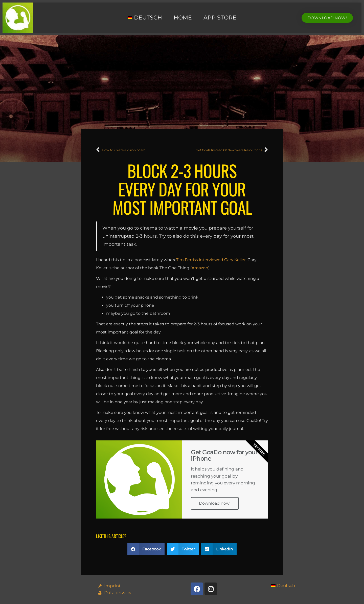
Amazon (200, 268)
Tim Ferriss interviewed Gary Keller (211, 260)
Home (183, 18)
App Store (220, 18)
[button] (146, 549)
